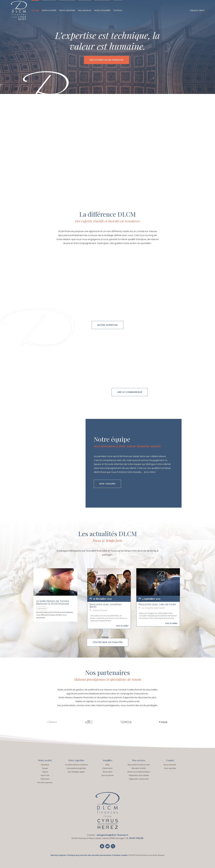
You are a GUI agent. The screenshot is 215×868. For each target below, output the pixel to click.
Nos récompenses (45, 782)
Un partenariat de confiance (76, 765)
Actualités (107, 760)
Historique (45, 765)
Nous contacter (170, 765)
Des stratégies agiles (76, 772)
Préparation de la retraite (139, 775)
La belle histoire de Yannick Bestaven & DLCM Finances (53, 602)
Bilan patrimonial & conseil (139, 765)
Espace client (197, 11)
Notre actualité (102, 10)
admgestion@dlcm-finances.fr (112, 835)
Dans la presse (107, 775)
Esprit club (45, 775)
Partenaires (45, 779)
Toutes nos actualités (107, 642)
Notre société (49, 10)
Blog (107, 765)
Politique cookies (120, 855)
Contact (118, 10)
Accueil (35, 10)
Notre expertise (67, 10)
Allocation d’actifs (139, 768)
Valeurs (45, 772)
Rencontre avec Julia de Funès (157, 604)
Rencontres (42, 608)
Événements (107, 768)
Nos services (85, 10)
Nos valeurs (107, 484)
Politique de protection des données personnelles (89, 855)
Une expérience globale (76, 768)
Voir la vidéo (122, 626)
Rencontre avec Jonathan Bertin (106, 606)
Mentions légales (58, 855)
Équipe (45, 768)
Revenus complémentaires (139, 772)
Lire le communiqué (130, 392)
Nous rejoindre (170, 768)
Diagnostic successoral (139, 779)
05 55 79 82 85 (136, 838)
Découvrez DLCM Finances (107, 60)
